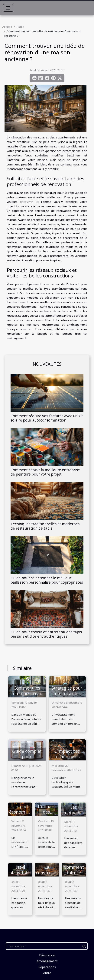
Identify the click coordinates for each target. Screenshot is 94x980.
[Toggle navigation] (8, 8)
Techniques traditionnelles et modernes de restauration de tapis (45, 526)
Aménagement (47, 961)
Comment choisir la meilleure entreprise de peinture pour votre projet (45, 472)
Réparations (47, 967)
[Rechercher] (47, 946)
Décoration (47, 955)
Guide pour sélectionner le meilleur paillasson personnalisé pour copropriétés (47, 580)
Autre (20, 27)
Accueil (7, 27)
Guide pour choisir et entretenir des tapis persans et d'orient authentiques (46, 634)
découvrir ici (29, 202)
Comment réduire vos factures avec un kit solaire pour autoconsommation (47, 418)
